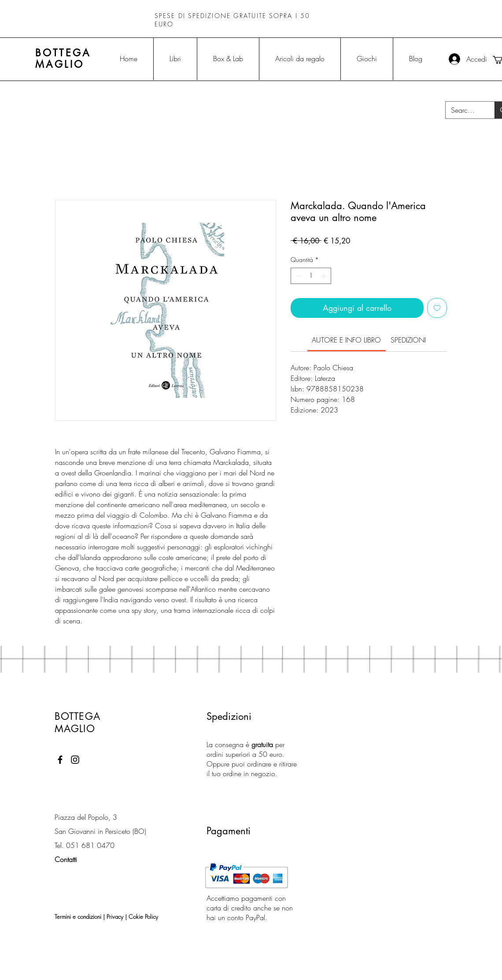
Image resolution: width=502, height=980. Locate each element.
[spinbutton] (311, 276)
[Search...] (463, 110)
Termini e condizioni (78, 917)
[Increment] (324, 276)
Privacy (115, 917)
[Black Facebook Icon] (60, 760)
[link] (346, 340)
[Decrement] (297, 276)
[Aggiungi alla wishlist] (437, 308)
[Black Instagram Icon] (75, 760)
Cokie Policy (143, 917)
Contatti (66, 859)
